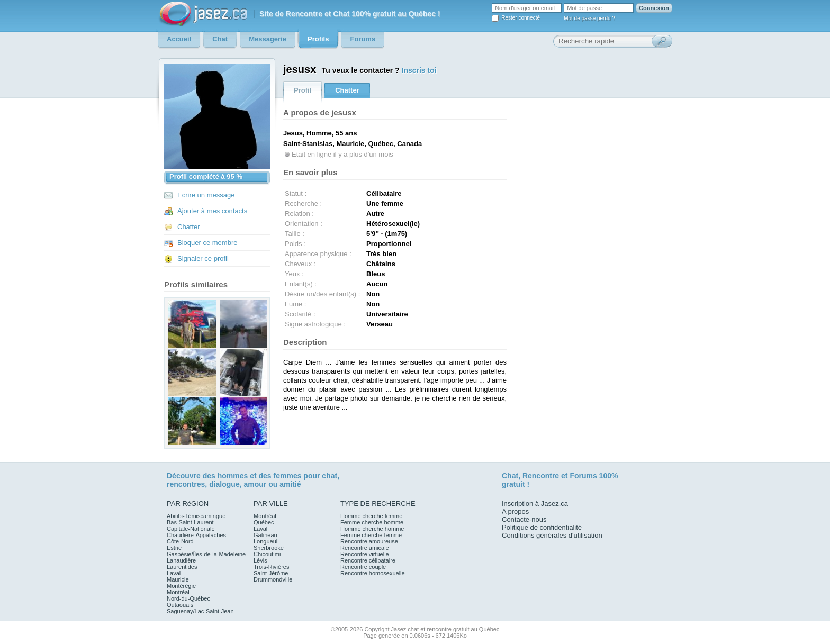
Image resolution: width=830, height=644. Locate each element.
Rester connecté (521, 18)
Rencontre (541, 476)
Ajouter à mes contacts (212, 211)
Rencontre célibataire (368, 560)
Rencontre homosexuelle (373, 573)
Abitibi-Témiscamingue (196, 516)
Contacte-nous (524, 519)
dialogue (224, 484)
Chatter (189, 227)
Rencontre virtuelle (365, 554)
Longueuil (266, 541)
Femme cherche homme (372, 522)
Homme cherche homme (372, 529)
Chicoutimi (267, 554)
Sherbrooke (269, 548)
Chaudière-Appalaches (196, 535)
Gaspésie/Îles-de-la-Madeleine (206, 554)
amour (255, 484)
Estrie (174, 548)
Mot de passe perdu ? (589, 18)
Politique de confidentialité (542, 527)
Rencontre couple (363, 567)
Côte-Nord (180, 541)
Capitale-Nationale (191, 529)
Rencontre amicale (365, 548)
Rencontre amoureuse (369, 541)
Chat (510, 476)
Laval (174, 573)
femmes (288, 476)
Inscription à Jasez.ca (535, 504)
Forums (583, 476)
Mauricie (178, 579)
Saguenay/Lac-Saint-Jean (200, 611)
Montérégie (181, 586)
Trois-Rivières (271, 567)
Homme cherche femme (371, 516)
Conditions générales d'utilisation (552, 535)
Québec (264, 522)
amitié (290, 484)
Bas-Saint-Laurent (190, 522)
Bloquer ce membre (207, 243)
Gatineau (265, 535)
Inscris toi (419, 70)
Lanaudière (181, 560)
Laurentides (182, 567)
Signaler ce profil (203, 258)
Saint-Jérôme (271, 573)
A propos (515, 511)
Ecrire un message (206, 195)
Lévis (260, 560)
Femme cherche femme (371, 535)
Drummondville (273, 579)
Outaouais (180, 605)
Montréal (178, 592)
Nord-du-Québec (188, 598)
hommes (233, 476)
